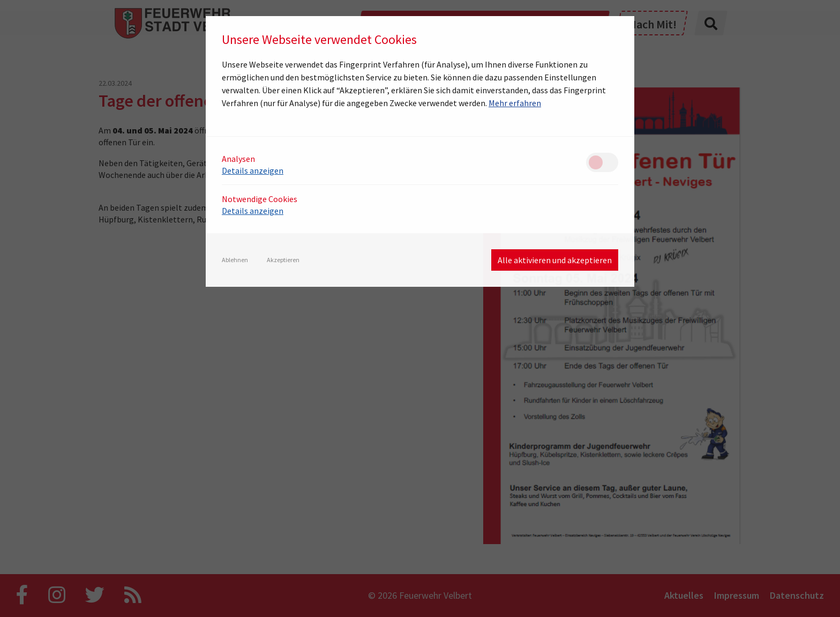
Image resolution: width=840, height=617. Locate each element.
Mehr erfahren (515, 103)
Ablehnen (235, 260)
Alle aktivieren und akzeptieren (555, 260)
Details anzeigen (253, 170)
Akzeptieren (283, 260)
